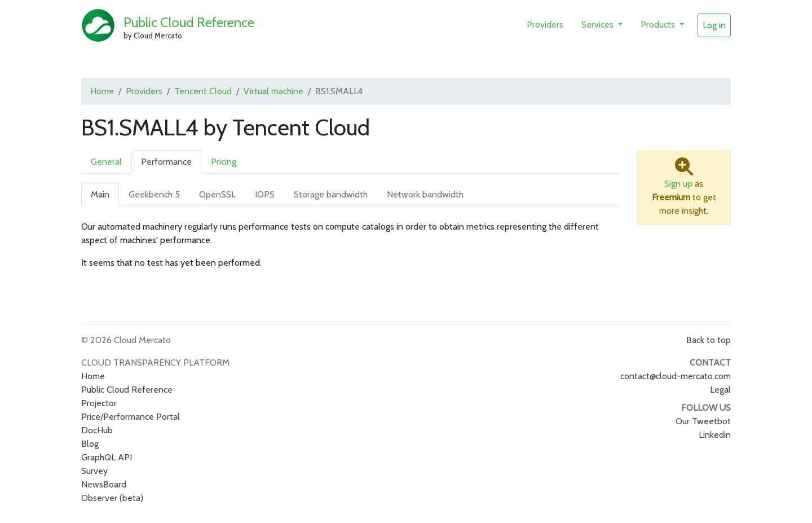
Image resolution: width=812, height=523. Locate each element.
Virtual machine (273, 91)
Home (102, 91)
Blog (90, 444)
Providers (545, 25)
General (106, 162)
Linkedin (715, 435)
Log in (714, 25)
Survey (94, 471)
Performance (166, 162)
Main (100, 194)
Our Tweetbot (703, 421)
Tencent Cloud (203, 91)
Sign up (678, 184)
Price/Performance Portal (131, 417)
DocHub (97, 430)
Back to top (709, 340)
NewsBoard (104, 484)
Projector (99, 403)
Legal (720, 390)
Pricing (224, 162)
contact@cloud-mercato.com (676, 376)
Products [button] (659, 25)
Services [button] (599, 25)
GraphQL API (107, 457)
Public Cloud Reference (189, 22)
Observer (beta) (112, 498)
